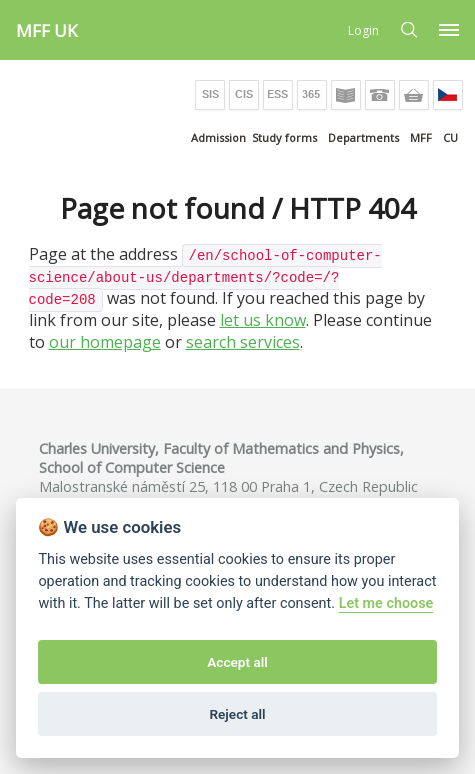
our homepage (105, 342)
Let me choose (386, 603)
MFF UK (46, 30)
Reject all (237, 714)
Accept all (237, 662)
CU (450, 137)
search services (243, 342)
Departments (363, 137)
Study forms (284, 137)
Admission (218, 137)
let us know (263, 320)
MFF (421, 137)
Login (363, 30)
